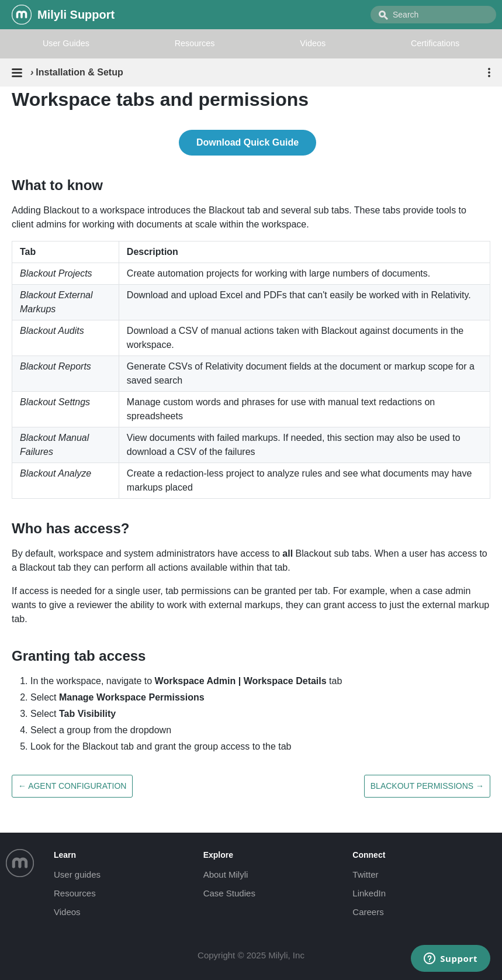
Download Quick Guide (247, 142)
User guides (77, 874)
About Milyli (226, 874)
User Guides (66, 43)
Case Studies (229, 893)
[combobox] (433, 15)
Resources (195, 43)
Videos (313, 43)
